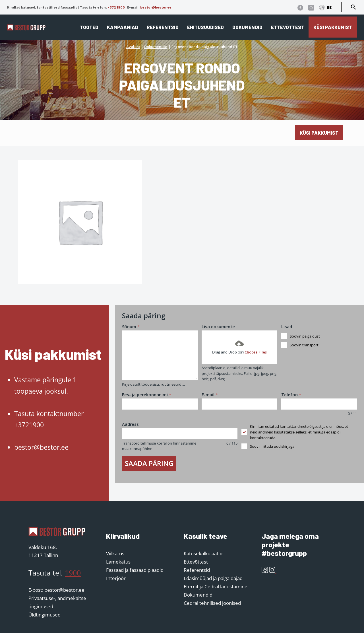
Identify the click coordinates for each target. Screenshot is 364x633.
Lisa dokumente (218, 326)
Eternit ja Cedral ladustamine (216, 586)
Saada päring (149, 463)
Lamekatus (118, 562)
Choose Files (256, 352)
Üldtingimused (45, 615)
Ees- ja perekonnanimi (147, 394)
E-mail (210, 394)
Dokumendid (247, 27)
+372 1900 (116, 7)
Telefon (291, 394)
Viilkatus (115, 553)
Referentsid (163, 27)
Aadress (130, 424)
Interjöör (116, 578)
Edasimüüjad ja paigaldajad (213, 578)
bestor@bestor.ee (156, 7)
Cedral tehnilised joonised (212, 603)
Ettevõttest (288, 27)
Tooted (89, 27)
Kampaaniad (123, 27)
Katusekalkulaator (203, 553)
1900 (73, 573)
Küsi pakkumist (333, 27)
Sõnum (131, 326)
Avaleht (133, 47)
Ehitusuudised (205, 27)
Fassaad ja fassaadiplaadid (135, 570)
